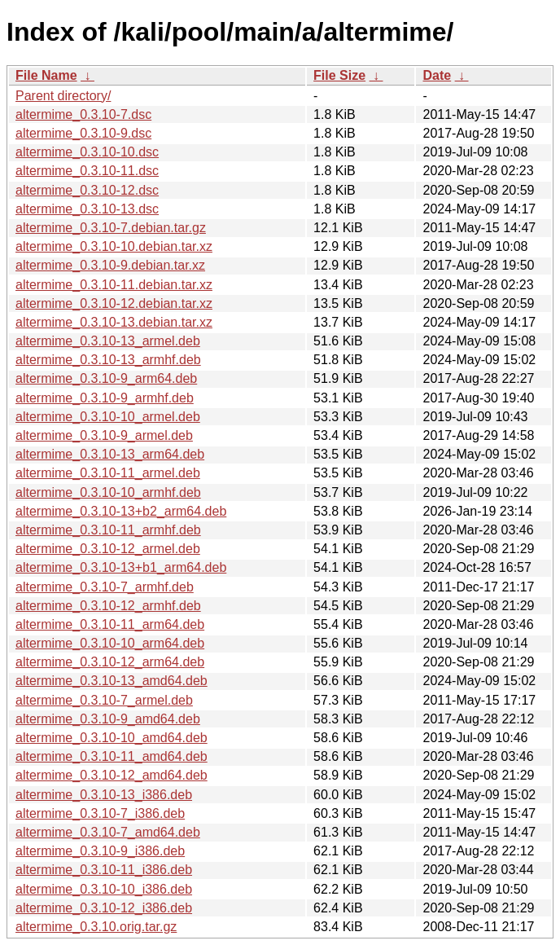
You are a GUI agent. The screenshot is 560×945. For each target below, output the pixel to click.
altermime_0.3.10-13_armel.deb (108, 341)
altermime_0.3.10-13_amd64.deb (112, 681)
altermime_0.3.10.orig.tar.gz (96, 927)
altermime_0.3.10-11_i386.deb (104, 870)
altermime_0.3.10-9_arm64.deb (106, 378)
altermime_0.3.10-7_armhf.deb (105, 587)
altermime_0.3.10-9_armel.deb (104, 435)
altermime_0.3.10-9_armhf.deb (105, 398)
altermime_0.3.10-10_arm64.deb (110, 643)
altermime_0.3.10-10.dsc (87, 152)
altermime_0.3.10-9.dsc (83, 133)
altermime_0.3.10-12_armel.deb (108, 549)
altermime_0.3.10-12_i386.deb (104, 908)
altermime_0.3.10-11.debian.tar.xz (114, 285)
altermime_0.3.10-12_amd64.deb (112, 775)
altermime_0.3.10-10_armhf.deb (108, 492)
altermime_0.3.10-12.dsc (87, 190)
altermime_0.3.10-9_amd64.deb (108, 719)
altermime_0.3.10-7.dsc (83, 114)
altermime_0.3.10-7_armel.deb (104, 700)
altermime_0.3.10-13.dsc (87, 209)
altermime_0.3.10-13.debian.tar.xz (114, 322)
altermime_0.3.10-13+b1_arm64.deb (121, 567)
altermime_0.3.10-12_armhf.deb (108, 606)
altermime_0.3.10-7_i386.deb (100, 813)
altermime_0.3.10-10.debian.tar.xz (114, 246)
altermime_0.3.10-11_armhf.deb (108, 530)
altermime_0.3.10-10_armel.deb (108, 417)
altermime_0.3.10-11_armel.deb (108, 473)
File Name (46, 75)
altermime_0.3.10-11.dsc (87, 171)
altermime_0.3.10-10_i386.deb (104, 889)
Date (437, 75)
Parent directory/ (63, 96)
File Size (339, 75)
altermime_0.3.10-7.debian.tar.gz (111, 228)
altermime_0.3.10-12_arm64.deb (110, 662)
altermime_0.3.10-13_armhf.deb (108, 360)
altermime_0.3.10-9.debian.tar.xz (110, 265)
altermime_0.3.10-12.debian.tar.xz (114, 303)
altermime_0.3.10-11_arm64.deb (110, 624)
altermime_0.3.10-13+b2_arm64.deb (121, 511)
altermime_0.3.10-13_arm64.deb (110, 454)
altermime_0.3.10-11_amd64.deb (112, 756)
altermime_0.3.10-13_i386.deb (104, 795)
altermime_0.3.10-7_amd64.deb (108, 832)
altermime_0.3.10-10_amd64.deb (112, 738)
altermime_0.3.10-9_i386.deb (100, 851)
